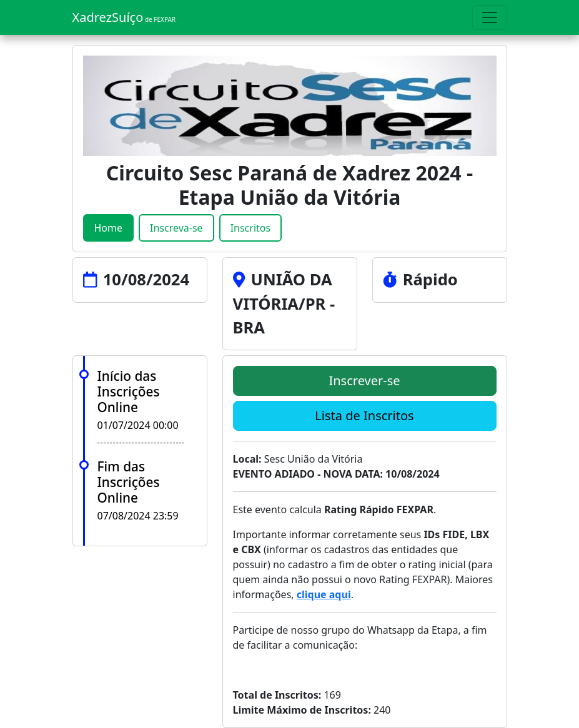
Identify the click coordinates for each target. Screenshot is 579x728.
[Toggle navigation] (490, 17)
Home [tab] (109, 228)
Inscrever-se (364, 381)
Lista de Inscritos (364, 416)
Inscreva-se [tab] (176, 228)
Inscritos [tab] (251, 228)
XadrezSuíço (124, 17)
